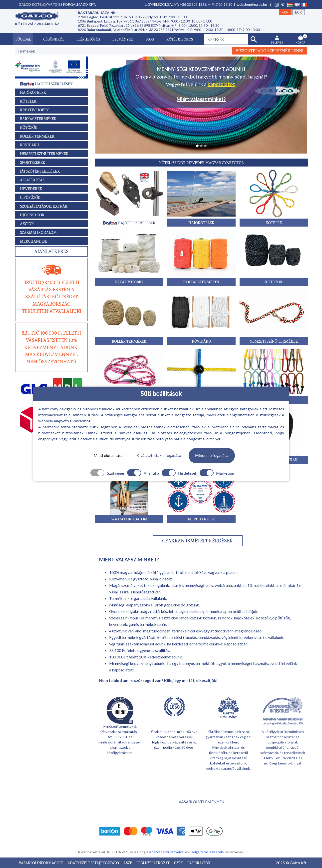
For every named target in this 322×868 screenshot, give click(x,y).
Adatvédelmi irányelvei (167, 852)
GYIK (179, 863)
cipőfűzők (281, 618)
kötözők (263, 618)
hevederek (118, 624)
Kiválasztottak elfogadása (159, 456)
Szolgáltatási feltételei (207, 852)
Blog (150, 39)
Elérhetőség (88, 39)
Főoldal (23, 39)
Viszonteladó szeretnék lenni (270, 51)
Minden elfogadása (212, 456)
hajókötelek (244, 618)
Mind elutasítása (108, 456)
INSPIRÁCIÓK (199, 863)
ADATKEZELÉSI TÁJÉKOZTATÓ (94, 863)
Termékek (26, 51)
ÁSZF (128, 863)
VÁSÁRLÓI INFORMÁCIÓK (41, 863)
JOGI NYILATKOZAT (153, 863)
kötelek (209, 618)
